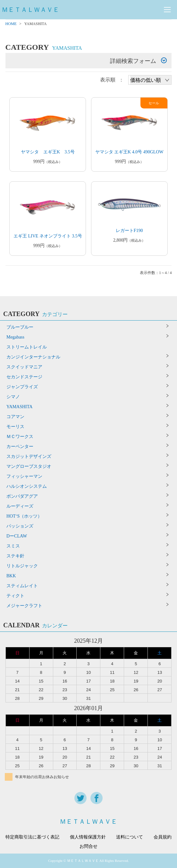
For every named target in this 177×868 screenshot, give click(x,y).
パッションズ (20, 526)
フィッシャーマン (24, 476)
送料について (130, 837)
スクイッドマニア (24, 367)
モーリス (15, 427)
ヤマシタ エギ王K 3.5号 (48, 152)
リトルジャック (22, 566)
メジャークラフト (24, 606)
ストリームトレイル (27, 347)
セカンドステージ (24, 377)
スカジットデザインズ (29, 456)
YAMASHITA (19, 407)
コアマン (15, 417)
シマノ (13, 397)
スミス (13, 546)
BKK (11, 576)
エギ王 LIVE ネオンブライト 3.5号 (48, 236)
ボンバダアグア (22, 496)
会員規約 (163, 837)
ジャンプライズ (22, 387)
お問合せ (88, 847)
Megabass (15, 337)
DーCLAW (17, 536)
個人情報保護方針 (88, 837)
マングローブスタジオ (29, 466)
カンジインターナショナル (33, 357)
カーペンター (20, 447)
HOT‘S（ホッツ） (24, 516)
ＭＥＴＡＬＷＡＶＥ (30, 10)
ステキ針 (15, 556)
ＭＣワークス (20, 437)
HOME (11, 24)
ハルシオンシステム (27, 486)
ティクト (15, 596)
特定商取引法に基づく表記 (32, 837)
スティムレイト (22, 586)
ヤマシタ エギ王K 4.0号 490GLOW (129, 152)
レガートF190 (129, 231)
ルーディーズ (20, 506)
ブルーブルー (20, 327)
